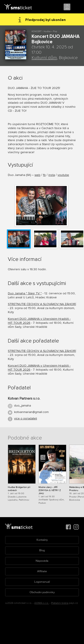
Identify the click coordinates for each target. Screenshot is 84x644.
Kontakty (42, 540)
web (37, 175)
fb (44, 175)
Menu (77, 7)
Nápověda (42, 561)
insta (52, 175)
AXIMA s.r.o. (42, 603)
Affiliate (42, 571)
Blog (42, 550)
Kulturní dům (44, 58)
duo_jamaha (23, 406)
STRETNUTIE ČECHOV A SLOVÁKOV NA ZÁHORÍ (42, 304)
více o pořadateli (26, 418)
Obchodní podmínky (42, 592)
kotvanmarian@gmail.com (31, 412)
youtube (63, 175)
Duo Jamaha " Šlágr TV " (25, 293)
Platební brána (60, 603)
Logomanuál (42, 582)
